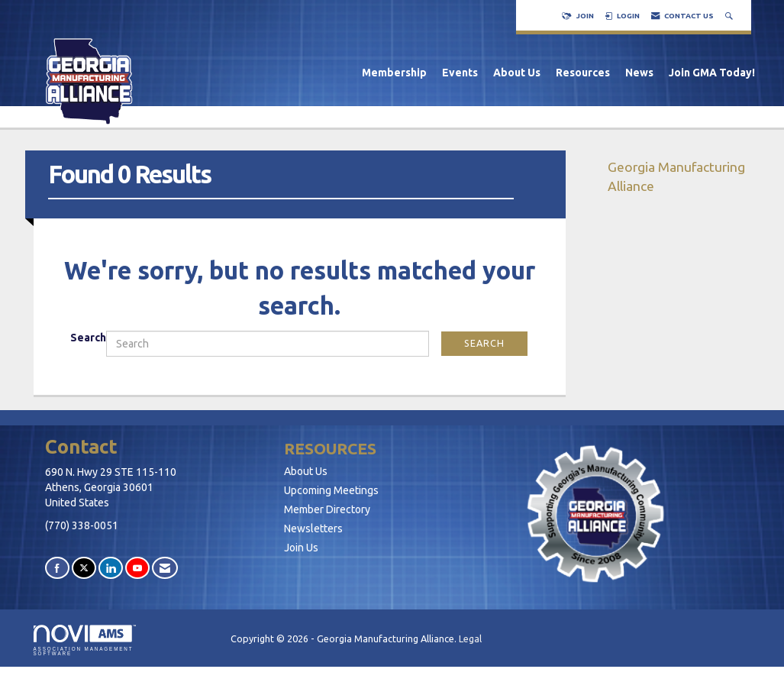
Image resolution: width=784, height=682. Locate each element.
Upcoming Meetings (331, 490)
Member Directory (327, 509)
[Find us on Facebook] (57, 568)
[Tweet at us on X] (84, 568)
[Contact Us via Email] (165, 568)
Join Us (301, 548)
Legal (470, 638)
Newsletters (313, 528)
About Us (517, 73)
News (639, 73)
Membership (394, 73)
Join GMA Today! (712, 73)
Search (88, 338)
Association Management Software (85, 641)
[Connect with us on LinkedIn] (111, 568)
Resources (583, 73)
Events (460, 73)
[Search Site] (731, 16)
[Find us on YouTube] (137, 568)
